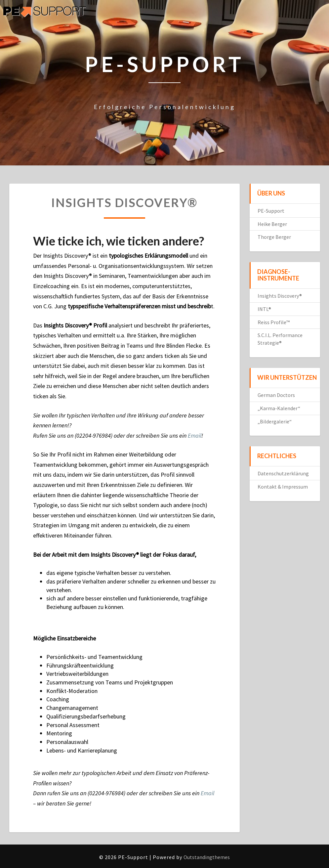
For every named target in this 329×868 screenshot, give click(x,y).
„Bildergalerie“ (275, 421)
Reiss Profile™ (274, 322)
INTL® (264, 309)
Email (195, 435)
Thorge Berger (274, 237)
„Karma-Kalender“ (279, 408)
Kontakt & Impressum (283, 487)
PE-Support (271, 211)
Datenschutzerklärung (283, 473)
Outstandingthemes (207, 857)
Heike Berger (272, 224)
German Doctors (276, 395)
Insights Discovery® (280, 296)
